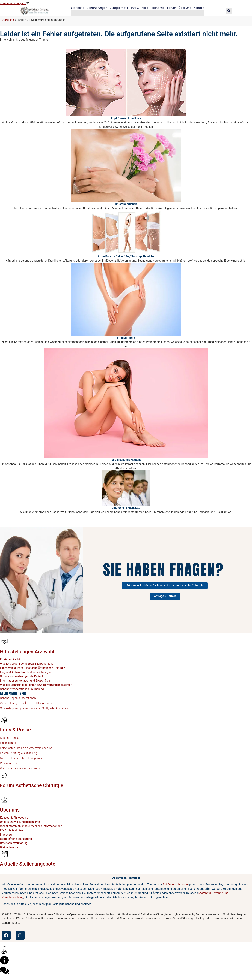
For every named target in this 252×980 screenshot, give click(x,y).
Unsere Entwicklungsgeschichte (20, 822)
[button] (138, 13)
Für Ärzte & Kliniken (12, 830)
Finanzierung (8, 743)
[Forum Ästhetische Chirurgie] (4, 775)
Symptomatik (119, 8)
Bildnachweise (9, 847)
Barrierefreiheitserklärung (16, 839)
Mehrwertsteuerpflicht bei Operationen (24, 758)
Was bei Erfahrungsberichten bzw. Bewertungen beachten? (37, 685)
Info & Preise (140, 8)
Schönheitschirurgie (175, 884)
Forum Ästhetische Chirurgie (32, 785)
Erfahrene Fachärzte (13, 659)
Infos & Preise (15, 730)
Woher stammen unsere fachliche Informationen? (31, 826)
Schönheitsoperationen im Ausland (22, 689)
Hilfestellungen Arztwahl (27, 652)
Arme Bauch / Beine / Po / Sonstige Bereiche (126, 256)
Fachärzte (158, 8)
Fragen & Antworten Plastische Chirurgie (25, 672)
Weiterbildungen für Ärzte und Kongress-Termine (30, 703)
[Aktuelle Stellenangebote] (4, 854)
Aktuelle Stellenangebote (28, 864)
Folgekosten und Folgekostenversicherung (26, 748)
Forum (172, 8)
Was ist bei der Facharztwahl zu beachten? (27, 664)
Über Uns (186, 8)
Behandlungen (97, 8)
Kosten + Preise (10, 738)
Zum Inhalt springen (15, 3)
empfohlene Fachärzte (126, 508)
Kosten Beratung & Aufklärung (19, 753)
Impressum (7, 835)
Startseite (77, 8)
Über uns (10, 810)
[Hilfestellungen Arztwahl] (4, 642)
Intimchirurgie (126, 338)
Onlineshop (7, 708)
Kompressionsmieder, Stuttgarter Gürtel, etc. (42, 708)
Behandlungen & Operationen (18, 698)
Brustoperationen (126, 204)
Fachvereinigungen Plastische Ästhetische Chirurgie (32, 668)
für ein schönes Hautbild (126, 460)
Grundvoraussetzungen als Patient (22, 676)
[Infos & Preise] (4, 720)
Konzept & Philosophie (14, 818)
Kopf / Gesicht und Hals (126, 118)
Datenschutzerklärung (14, 843)
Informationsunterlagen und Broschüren (25, 681)
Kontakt (200, 8)
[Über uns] (4, 800)
